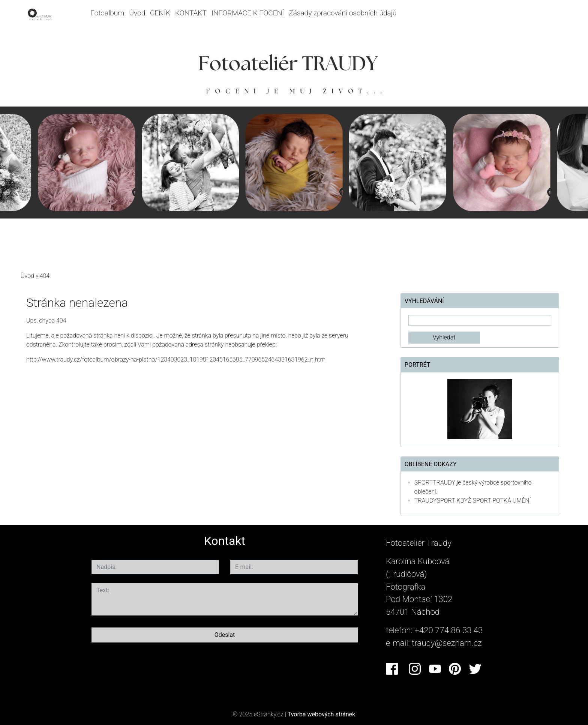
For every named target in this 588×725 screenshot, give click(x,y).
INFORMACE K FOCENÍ (248, 13)
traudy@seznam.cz (447, 643)
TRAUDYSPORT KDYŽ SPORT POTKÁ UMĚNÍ (473, 501)
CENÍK (160, 13)
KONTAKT (191, 13)
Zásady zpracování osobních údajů (343, 13)
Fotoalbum (107, 13)
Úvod (137, 13)
